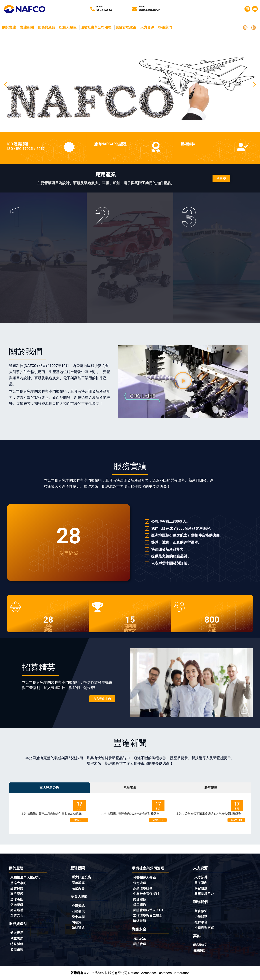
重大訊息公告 (81, 877)
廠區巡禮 (17, 910)
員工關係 (140, 904)
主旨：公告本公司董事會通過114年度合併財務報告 (209, 813)
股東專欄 (79, 917)
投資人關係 (69, 27)
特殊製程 (17, 944)
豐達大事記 (18, 883)
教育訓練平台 (204, 893)
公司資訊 (79, 906)
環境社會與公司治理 (97, 27)
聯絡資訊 (78, 927)
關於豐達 (10, 27)
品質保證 (17, 888)
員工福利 (201, 883)
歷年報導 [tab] (211, 788)
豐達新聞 (28, 27)
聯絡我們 (166, 27)
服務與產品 (47, 27)
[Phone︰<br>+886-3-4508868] (93, 9)
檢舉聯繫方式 (204, 927)
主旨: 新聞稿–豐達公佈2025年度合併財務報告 (130, 813)
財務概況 (79, 911)
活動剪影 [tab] (130, 788)
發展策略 (17, 949)
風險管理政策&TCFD (148, 910)
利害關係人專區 (144, 877)
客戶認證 (17, 894)
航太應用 (18, 933)
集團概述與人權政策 (25, 877)
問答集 (77, 922)
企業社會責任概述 (146, 894)
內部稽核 (140, 899)
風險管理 (140, 944)
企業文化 (17, 915)
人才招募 (201, 877)
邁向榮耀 (17, 904)
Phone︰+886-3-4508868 (104, 8)
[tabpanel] (130, 813)
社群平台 (201, 922)
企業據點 (201, 916)
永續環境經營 (143, 888)
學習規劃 (201, 888)
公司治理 (140, 883)
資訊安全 (140, 938)
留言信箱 (201, 911)
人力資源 (148, 27)
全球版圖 (17, 899)
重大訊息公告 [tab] (49, 788)
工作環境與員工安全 (148, 915)
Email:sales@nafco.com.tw (149, 8)
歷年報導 (78, 883)
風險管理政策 (127, 27)
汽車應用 (18, 938)
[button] (6, 84)
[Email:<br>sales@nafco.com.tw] (135, 9)
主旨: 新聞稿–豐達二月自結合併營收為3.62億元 (51, 813)
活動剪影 (78, 888)
